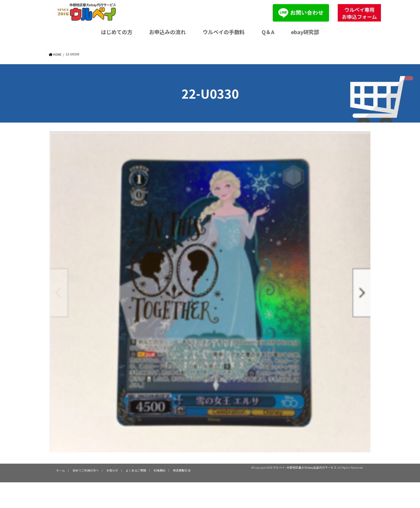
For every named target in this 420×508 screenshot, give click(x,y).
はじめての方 (117, 32)
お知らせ (112, 470)
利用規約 (160, 470)
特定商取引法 (182, 470)
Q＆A (268, 32)
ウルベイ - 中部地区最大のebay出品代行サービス (305, 467)
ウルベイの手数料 (224, 32)
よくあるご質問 (136, 470)
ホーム (61, 470)
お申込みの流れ (167, 32)
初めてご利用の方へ (86, 470)
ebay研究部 (305, 32)
